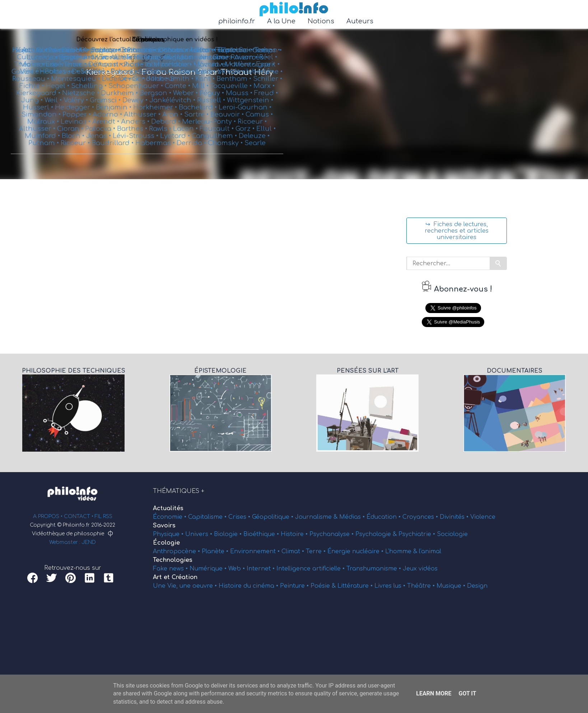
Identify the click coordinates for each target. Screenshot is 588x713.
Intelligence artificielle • (311, 569)
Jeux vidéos (420, 569)
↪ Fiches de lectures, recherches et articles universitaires (457, 231)
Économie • (171, 517)
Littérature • (356, 586)
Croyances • (421, 517)
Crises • (240, 517)
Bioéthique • (262, 534)
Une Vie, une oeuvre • (186, 586)
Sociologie (452, 534)
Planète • (216, 551)
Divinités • (455, 517)
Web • (237, 569)
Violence (483, 517)
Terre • (317, 551)
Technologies (173, 560)
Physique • (169, 534)
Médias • (353, 517)
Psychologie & (377, 534)
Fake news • (171, 569)
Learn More (434, 693)
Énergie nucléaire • (356, 551)
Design (477, 586)
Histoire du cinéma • (249, 586)
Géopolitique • (274, 517)
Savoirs (164, 526)
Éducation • (384, 517)
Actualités (168, 508)
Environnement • (256, 551)
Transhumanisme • (375, 569)
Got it (467, 693)
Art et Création (175, 577)
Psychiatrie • (418, 534)
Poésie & (324, 586)
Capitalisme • (208, 517)
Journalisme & (317, 517)
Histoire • (295, 534)
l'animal (430, 551)
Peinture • (295, 586)
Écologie (166, 543)
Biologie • (229, 534)
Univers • (200, 534)
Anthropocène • (177, 551)
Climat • (294, 551)
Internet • (262, 569)
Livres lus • (391, 586)
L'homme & (402, 551)
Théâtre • (422, 586)
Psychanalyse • (332, 534)
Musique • (452, 586)
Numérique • (209, 569)
